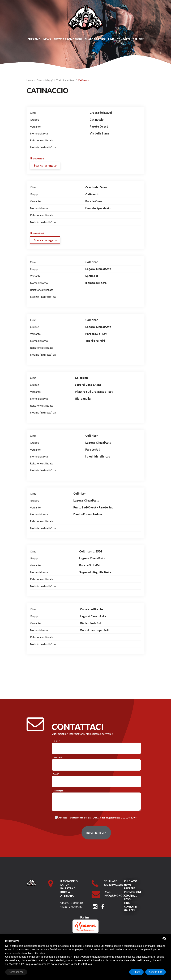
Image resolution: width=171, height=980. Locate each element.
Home (30, 80)
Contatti (123, 39)
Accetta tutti (156, 972)
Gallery (138, 39)
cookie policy (38, 953)
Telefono (57, 757)
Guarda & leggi (95, 39)
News (47, 39)
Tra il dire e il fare (66, 80)
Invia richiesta (96, 833)
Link (111, 39)
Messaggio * (58, 791)
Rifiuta (136, 972)
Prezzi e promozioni (68, 39)
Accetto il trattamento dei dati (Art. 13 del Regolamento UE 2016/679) (97, 818)
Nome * (56, 741)
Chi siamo (34, 39)
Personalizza (16, 972)
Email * (56, 774)
